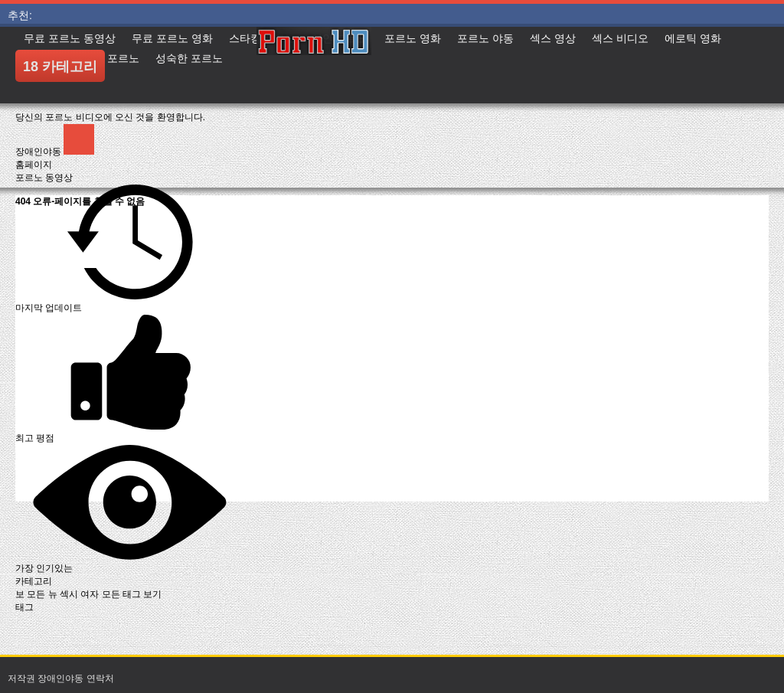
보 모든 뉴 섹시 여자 (59, 594)
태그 (24, 607)
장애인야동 (39, 152)
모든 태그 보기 (132, 594)
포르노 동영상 (44, 178)
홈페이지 (34, 165)
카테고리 (34, 581)
